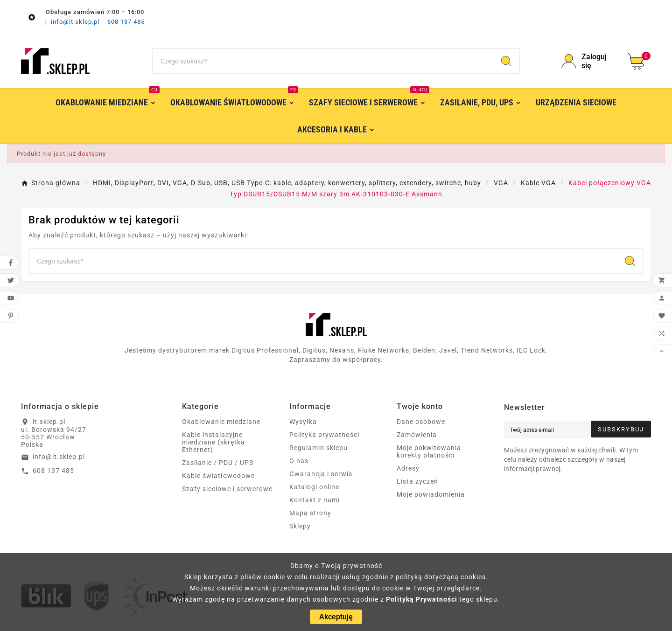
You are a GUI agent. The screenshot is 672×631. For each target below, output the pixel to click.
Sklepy (300, 526)
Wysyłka (303, 422)
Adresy (408, 468)
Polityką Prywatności (422, 599)
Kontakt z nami (315, 500)
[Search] (506, 61)
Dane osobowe (421, 422)
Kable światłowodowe (218, 476)
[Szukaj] (323, 61)
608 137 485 (126, 22)
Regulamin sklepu (318, 448)
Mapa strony (310, 513)
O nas (299, 461)
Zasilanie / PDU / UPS (218, 463)
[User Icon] (589, 61)
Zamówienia (417, 435)
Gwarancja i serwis (321, 474)
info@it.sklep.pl (76, 22)
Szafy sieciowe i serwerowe (227, 489)
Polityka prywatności (324, 435)
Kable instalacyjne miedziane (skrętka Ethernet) (213, 442)
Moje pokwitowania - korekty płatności (431, 451)
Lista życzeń (417, 481)
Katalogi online (314, 487)
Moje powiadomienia (431, 494)
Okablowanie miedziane (221, 422)
